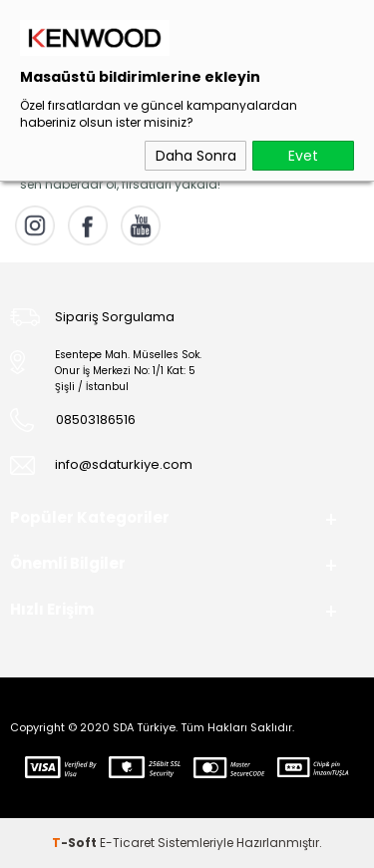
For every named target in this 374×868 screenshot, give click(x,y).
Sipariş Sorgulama (115, 317)
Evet (303, 156)
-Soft (76, 843)
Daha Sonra (196, 156)
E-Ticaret (127, 843)
